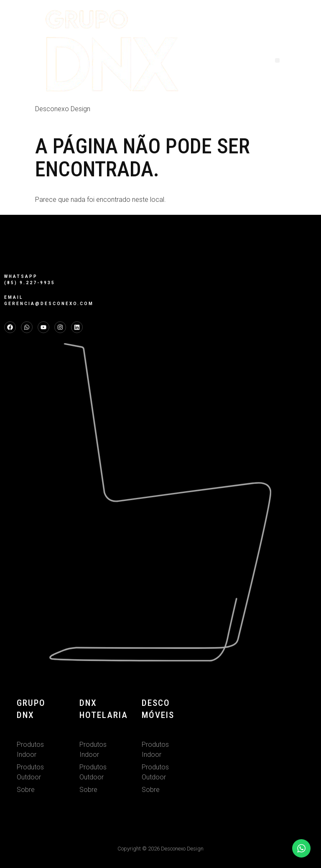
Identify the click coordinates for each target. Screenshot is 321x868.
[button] (277, 60)
